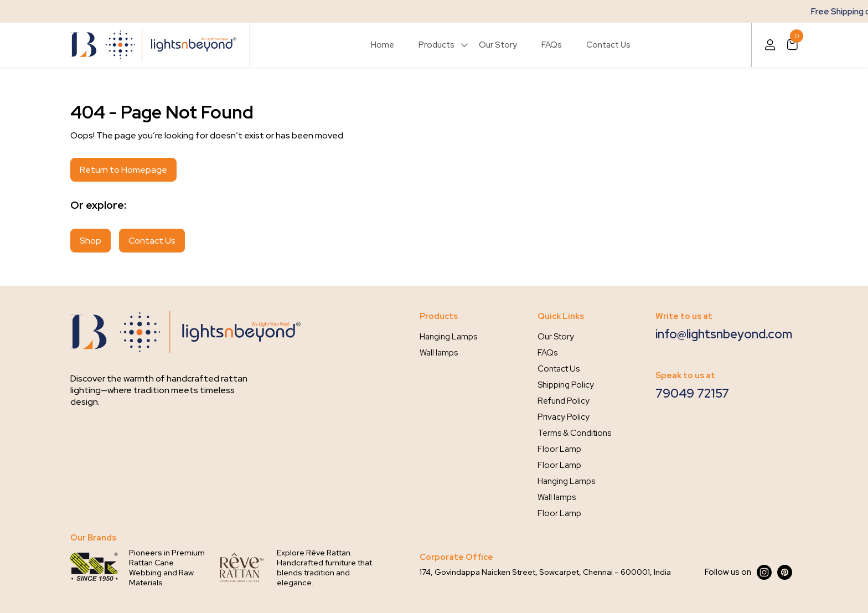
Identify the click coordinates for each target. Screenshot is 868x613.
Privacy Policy (564, 417)
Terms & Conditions (574, 433)
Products (436, 45)
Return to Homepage (123, 170)
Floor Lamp (559, 449)
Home (383, 45)
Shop (91, 241)
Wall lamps (439, 353)
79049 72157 (692, 393)
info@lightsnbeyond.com (724, 334)
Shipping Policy (566, 385)
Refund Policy (564, 401)
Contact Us (608, 45)
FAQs (552, 45)
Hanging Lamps (448, 337)
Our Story (498, 45)
